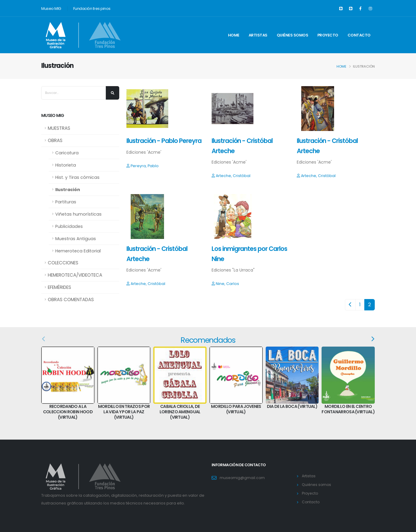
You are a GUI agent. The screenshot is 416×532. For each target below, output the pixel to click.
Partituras (66, 202)
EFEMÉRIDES (59, 287)
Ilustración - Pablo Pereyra (164, 141)
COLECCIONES (63, 263)
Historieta (66, 165)
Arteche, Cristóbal (231, 176)
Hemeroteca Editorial (78, 251)
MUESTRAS (59, 128)
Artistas (258, 35)
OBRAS (55, 140)
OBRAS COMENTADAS (71, 299)
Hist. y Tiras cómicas (77, 177)
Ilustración (68, 190)
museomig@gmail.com (243, 478)
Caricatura (67, 153)
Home (234, 35)
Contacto (359, 35)
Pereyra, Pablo (143, 166)
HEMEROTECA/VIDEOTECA (75, 275)
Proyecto (328, 35)
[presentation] (44, 339)
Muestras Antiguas (76, 239)
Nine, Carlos (225, 284)
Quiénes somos (293, 35)
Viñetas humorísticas (78, 214)
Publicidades (69, 226)
